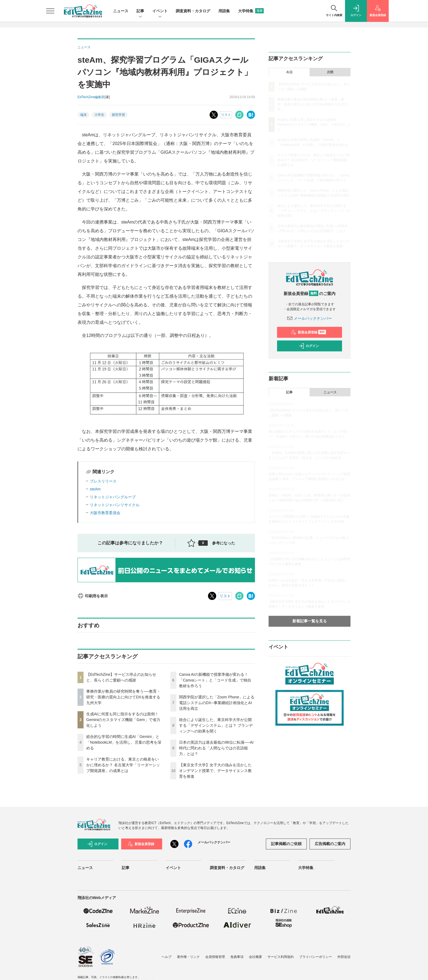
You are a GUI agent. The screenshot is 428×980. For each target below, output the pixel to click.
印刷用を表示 (93, 596)
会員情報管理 (215, 957)
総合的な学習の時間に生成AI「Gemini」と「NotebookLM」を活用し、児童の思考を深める (124, 742)
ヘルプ (167, 957)
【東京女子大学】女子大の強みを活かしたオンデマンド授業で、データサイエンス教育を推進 (215, 771)
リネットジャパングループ (113, 497)
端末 (84, 115)
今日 (289, 72)
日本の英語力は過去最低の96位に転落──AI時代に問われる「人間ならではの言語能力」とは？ (216, 748)
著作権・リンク (188, 957)
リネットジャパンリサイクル (115, 505)
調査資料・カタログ (193, 11)
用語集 (224, 11)
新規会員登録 (308, 332)
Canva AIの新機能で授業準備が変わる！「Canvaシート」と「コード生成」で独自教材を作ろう (215, 680)
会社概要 (255, 957)
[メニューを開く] (50, 11)
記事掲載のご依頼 (286, 844)
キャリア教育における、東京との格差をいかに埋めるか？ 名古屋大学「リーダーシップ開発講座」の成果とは (123, 765)
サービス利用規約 (281, 957)
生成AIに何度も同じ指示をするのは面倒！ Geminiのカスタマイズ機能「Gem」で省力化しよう (123, 720)
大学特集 (251, 11)
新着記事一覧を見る (310, 621)
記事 (140, 11)
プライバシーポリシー (316, 957)
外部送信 (344, 957)
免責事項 (237, 957)
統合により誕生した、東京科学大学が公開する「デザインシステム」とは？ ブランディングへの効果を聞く (216, 725)
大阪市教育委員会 (105, 513)
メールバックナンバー (310, 318)
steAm (95, 489)
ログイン (309, 346)
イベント (160, 11)
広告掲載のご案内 (330, 844)
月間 (330, 72)
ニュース (121, 11)
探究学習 (118, 115)
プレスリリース (103, 481)
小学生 (99, 115)
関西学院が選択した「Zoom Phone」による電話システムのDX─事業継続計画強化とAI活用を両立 (217, 703)
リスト (226, 115)
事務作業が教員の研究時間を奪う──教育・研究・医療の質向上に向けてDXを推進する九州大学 (123, 697)
